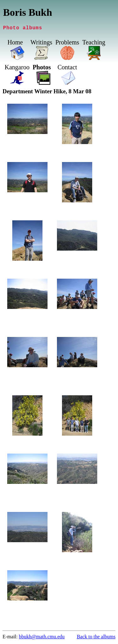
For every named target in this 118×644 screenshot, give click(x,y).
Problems (67, 44)
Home (15, 44)
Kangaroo (33, 68)
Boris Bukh (28, 12)
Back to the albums (96, 638)
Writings (41, 44)
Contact (83, 68)
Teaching (94, 44)
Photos (58, 68)
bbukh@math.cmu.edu (42, 638)
